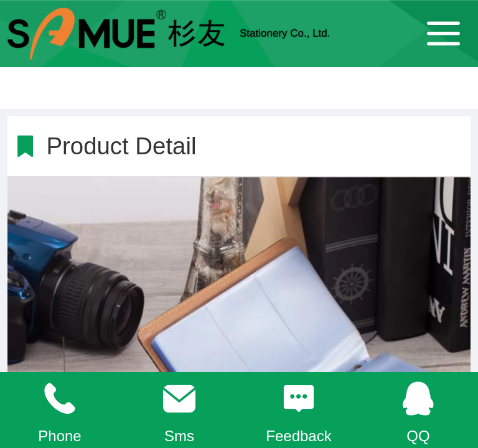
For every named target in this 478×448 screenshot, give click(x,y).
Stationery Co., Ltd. (285, 33)
